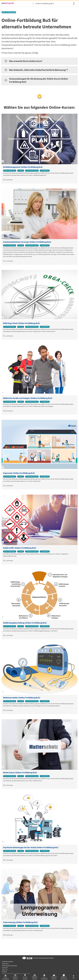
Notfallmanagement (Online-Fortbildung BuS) (23, 167)
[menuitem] (74, 4)
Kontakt (4, 972)
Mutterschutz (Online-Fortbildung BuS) (20, 773)
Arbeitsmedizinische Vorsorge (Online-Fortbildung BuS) (27, 242)
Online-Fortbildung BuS (45, 4)
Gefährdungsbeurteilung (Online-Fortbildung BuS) (25, 623)
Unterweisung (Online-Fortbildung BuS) (20, 922)
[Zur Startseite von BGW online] (27, 958)
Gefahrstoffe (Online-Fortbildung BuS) (20, 548)
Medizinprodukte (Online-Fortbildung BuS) (22, 698)
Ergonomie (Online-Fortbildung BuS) (19, 473)
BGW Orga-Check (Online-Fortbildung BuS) (21, 323)
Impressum (5, 964)
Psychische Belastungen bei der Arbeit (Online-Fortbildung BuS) (31, 848)
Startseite (5, 968)
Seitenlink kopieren (8, 962)
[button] (39, 61)
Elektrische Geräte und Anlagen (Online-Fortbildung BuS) (28, 398)
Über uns (5, 970)
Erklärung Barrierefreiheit (10, 966)
